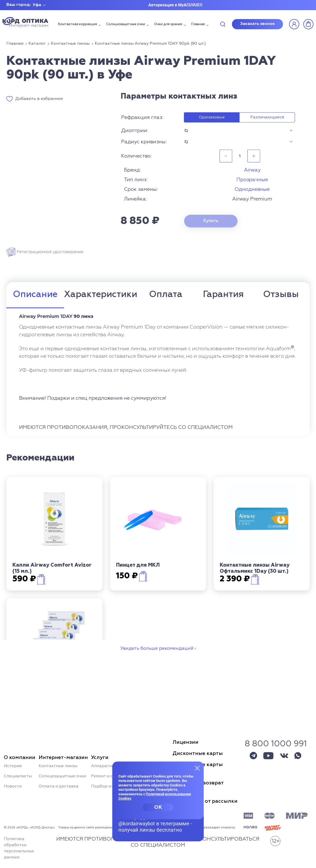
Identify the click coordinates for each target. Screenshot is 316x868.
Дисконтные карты (198, 753)
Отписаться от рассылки (205, 801)
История (13, 766)
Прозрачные (252, 180)
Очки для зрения (168, 24)
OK (158, 807)
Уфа (37, 5)
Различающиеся (267, 117)
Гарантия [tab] (223, 295)
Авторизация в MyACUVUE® (176, 5)
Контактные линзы (58, 766)
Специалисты (18, 776)
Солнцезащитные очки (126, 24)
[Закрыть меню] (197, 768)
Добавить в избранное (39, 99)
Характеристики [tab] (101, 295)
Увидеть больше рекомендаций (157, 648)
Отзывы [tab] (281, 295)
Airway (252, 170)
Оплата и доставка (59, 786)
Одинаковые (212, 117)
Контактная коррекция (78, 24)
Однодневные (252, 189)
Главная (198, 24)
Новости (13, 786)
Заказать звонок (257, 24)
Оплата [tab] (166, 295)
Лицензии (185, 742)
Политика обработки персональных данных (19, 848)
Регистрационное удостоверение (50, 252)
